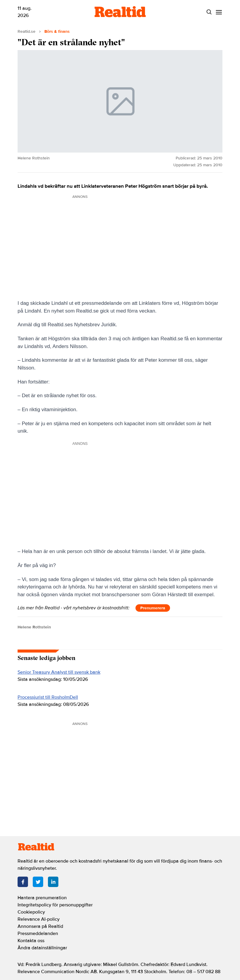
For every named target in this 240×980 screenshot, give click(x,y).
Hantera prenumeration (42, 898)
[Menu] (219, 12)
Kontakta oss (31, 941)
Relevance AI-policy (39, 919)
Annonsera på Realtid (40, 926)
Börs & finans (57, 31)
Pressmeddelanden (38, 934)
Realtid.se (27, 31)
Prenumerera (153, 608)
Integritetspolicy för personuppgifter (55, 905)
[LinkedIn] (53, 882)
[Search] (209, 12)
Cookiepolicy (31, 912)
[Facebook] (23, 882)
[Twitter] (38, 882)
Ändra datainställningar (42, 948)
